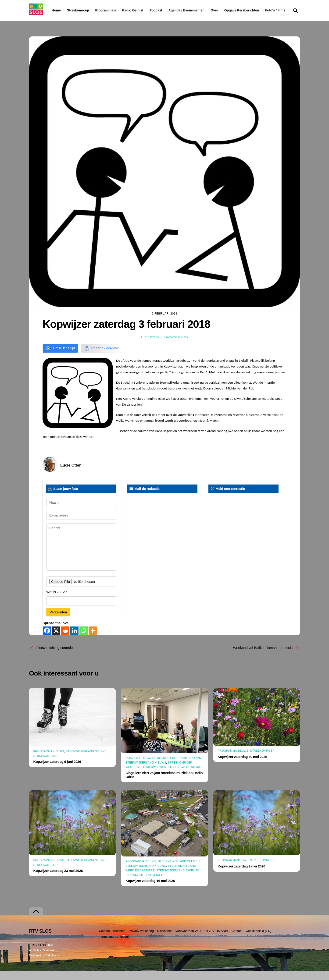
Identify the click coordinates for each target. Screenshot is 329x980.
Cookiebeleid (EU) (259, 940)
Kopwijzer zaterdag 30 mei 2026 (242, 766)
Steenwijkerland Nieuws (86, 761)
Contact (237, 940)
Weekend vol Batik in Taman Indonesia (263, 657)
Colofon (104, 940)
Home (52, 10)
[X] (56, 640)
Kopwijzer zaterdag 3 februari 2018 (126, 333)
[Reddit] (65, 640)
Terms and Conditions (114, 946)
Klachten (119, 940)
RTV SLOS (39, 954)
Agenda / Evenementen (198, 10)
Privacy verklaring (141, 940)
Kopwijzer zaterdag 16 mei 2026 (150, 890)
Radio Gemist (145, 10)
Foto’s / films (63, 20)
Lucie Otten (150, 346)
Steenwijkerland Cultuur (179, 870)
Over (226, 10)
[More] (93, 640)
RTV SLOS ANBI (216, 940)
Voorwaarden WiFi (188, 940)
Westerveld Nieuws (142, 776)
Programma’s (114, 11)
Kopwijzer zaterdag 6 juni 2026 (57, 771)
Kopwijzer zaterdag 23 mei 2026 (58, 880)
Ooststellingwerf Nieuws (147, 767)
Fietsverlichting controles (55, 657)
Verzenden (58, 621)
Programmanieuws (176, 346)
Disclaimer (165, 940)
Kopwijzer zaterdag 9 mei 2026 (241, 875)
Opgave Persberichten (258, 11)
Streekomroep (79, 11)
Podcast (168, 10)
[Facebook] (47, 640)
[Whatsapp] (84, 640)
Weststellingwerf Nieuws (181, 776)
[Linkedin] (74, 640)
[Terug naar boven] (36, 921)
